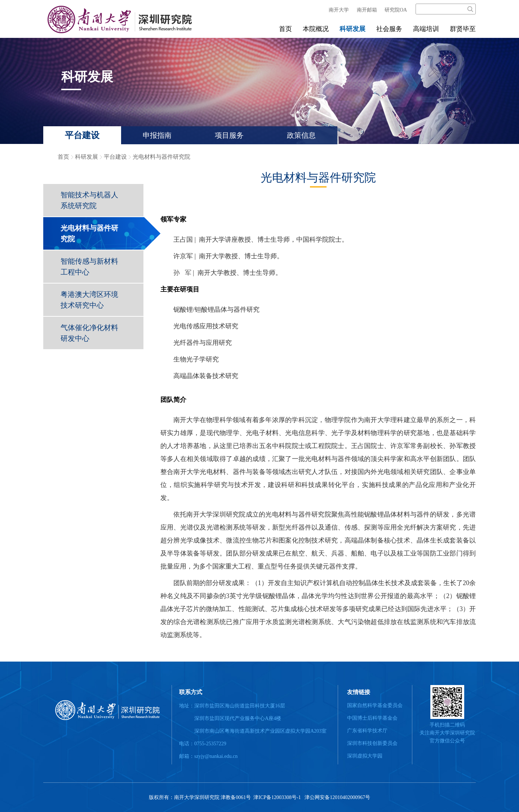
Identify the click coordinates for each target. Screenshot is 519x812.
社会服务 (389, 29)
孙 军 (182, 273)
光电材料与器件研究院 (161, 157)
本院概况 (316, 29)
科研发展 (352, 29)
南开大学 (339, 10)
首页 (285, 29)
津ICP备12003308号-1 (277, 797)
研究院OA (396, 10)
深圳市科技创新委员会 (372, 743)
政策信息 (301, 135)
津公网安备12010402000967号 (337, 797)
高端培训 (426, 29)
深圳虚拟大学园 (365, 756)
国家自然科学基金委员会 (375, 705)
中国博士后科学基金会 (372, 718)
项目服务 (229, 135)
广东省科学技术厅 (367, 731)
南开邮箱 (367, 10)
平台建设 (82, 135)
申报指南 (157, 135)
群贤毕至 (463, 29)
